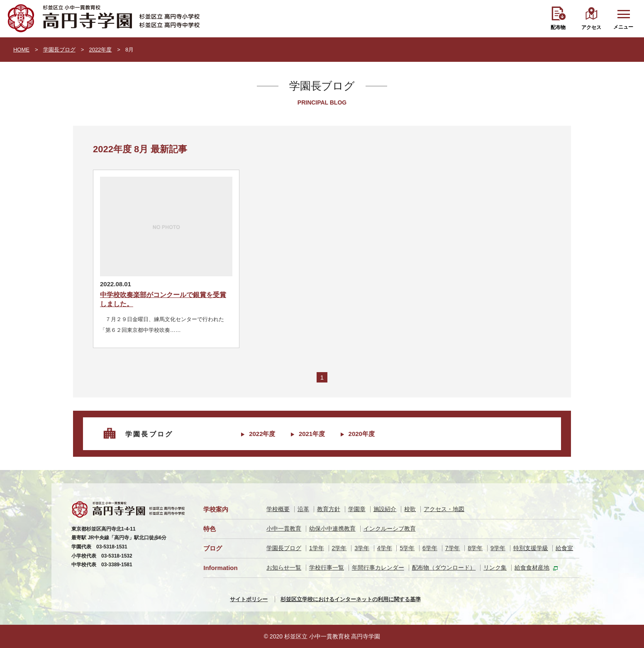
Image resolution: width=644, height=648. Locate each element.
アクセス (591, 27)
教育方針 (329, 509)
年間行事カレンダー (378, 568)
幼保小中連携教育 (332, 529)
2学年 (339, 548)
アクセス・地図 (444, 509)
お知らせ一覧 (284, 568)
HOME (21, 50)
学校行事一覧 (327, 568)
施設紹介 (385, 509)
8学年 (475, 548)
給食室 (564, 548)
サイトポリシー (249, 599)
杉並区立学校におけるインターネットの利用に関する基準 (351, 599)
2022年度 (100, 50)
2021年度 (312, 434)
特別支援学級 (531, 548)
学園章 (357, 509)
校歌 (410, 509)
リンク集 (495, 568)
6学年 (430, 548)
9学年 (498, 548)
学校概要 (278, 509)
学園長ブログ (59, 50)
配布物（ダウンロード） (444, 568)
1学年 (317, 548)
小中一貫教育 (284, 529)
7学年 (453, 548)
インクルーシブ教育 (390, 529)
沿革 (303, 509)
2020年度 (362, 434)
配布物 (558, 27)
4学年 (385, 548)
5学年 (407, 548)
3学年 (362, 548)
